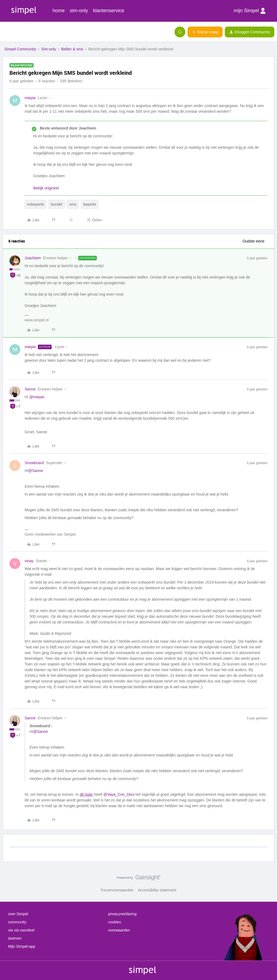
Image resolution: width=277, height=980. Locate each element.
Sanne (30, 389)
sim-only (79, 11)
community (17, 922)
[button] (6, 33)
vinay (29, 561)
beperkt (90, 204)
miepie (30, 98)
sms (73, 204)
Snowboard (34, 463)
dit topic (86, 794)
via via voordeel (21, 930)
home (59, 11)
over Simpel (18, 914)
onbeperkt (35, 204)
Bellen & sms (72, 49)
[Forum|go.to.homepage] (31, 32)
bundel (57, 204)
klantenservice (109, 11)
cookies (115, 922)
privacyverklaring (122, 914)
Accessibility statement (157, 890)
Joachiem (33, 258)
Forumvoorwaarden (117, 890)
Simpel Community (20, 49)
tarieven (15, 938)
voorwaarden (119, 930)
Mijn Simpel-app (22, 946)
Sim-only (48, 49)
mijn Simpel (250, 11)
